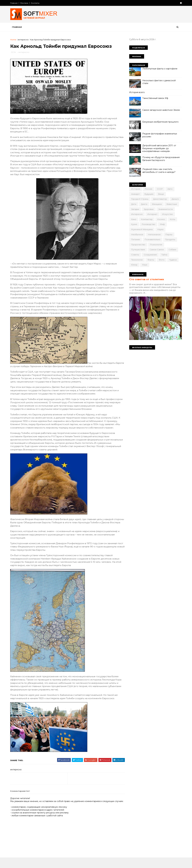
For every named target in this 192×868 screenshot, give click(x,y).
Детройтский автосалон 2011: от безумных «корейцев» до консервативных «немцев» (159, 148)
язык (144, 265)
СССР (160, 189)
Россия (148, 189)
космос (161, 219)
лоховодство (148, 224)
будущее (149, 194)
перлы (169, 234)
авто (170, 189)
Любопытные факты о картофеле (160, 69)
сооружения (150, 255)
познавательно (152, 239)
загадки (135, 209)
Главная (14, 3)
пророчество (138, 245)
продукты (170, 239)
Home (14, 40)
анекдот (135, 194)
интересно (24, 40)
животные (171, 204)
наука (160, 229)
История (135, 189)
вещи (161, 194)
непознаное (154, 234)
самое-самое (156, 250)
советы (135, 255)
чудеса (173, 260)
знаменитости (165, 209)
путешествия (138, 250)
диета (144, 204)
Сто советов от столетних (146, 279)
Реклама (25, 3)
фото (161, 260)
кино (133, 219)
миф (162, 224)
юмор (134, 265)
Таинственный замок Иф (155, 98)
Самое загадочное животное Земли (161, 110)
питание (135, 239)
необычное (137, 234)
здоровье (148, 209)
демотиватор (160, 199)
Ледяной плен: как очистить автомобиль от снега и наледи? (159, 171)
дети (133, 204)
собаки (172, 250)
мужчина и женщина (142, 229)
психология (156, 245)
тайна (164, 255)
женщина (157, 204)
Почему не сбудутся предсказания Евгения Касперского (161, 159)
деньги (175, 199)
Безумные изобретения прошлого (160, 122)
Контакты (36, 3)
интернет (152, 214)
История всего (137, 92)
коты (172, 219)
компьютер (147, 219)
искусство (167, 214)
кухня (134, 224)
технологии (137, 260)
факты (150, 260)
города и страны (140, 199)
